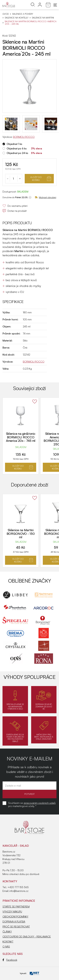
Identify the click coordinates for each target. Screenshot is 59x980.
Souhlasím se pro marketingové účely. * (32, 805)
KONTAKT (8, 942)
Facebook (10, 960)
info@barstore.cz (19, 891)
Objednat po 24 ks (17, 153)
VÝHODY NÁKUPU (12, 912)
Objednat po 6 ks (17, 148)
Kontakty (10, 881)
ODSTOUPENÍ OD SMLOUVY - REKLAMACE (27, 937)
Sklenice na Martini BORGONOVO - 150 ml (21, 534)
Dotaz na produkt (15, 211)
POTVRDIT (29, 794)
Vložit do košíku (41, 179)
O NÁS (6, 947)
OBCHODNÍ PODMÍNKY (15, 917)
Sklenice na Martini (43, 18)
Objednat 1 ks (14, 144)
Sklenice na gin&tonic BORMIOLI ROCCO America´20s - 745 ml (21, 437)
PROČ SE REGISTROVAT (16, 927)
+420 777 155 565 (18, 887)
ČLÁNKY (7, 932)
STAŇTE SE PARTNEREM (16, 907)
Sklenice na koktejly (17, 18)
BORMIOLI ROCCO (24, 137)
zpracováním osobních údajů (40, 803)
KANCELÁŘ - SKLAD (16, 846)
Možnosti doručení (45, 197)
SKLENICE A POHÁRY (23, 14)
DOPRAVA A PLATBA (14, 922)
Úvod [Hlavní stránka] (6, 14)
